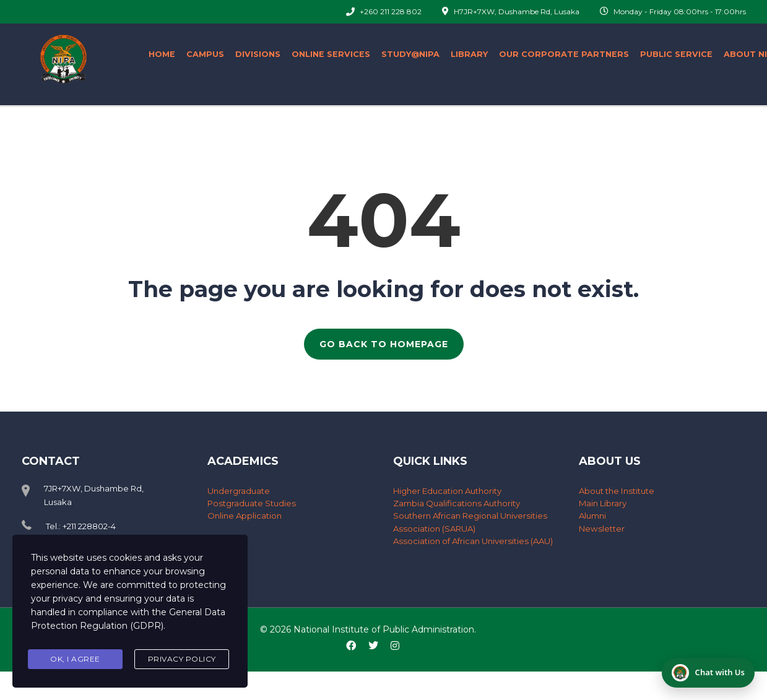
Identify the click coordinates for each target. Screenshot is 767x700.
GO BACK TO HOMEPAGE (384, 344)
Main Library (603, 503)
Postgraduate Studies (251, 503)
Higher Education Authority (447, 491)
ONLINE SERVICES (331, 54)
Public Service (676, 54)
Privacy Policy (182, 659)
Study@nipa (410, 54)
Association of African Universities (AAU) (472, 540)
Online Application (245, 516)
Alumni (592, 516)
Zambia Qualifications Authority (456, 503)
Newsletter (601, 528)
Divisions (258, 54)
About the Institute (616, 491)
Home (162, 54)
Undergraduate (239, 491)
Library (469, 54)
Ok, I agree (75, 659)
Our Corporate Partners (564, 54)
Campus (205, 54)
